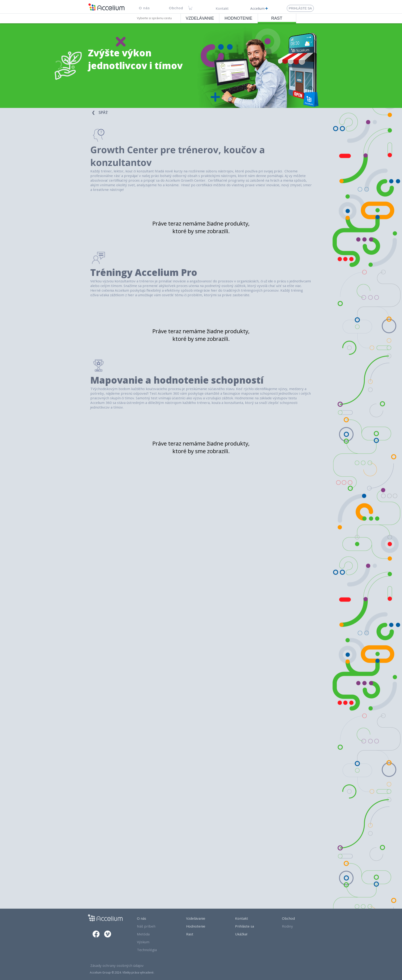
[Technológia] (153, 950)
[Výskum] (153, 942)
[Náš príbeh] (153, 926)
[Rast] (202, 934)
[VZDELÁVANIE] (200, 18)
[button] (145, 8)
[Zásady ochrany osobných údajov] (120, 965)
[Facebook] (96, 934)
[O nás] (153, 918)
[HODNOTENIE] (239, 18)
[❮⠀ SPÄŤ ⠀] (102, 113)
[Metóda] (153, 934)
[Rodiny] (297, 926)
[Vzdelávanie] (202, 918)
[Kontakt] (222, 8)
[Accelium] (259, 8)
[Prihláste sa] (250, 926)
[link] (190, 8)
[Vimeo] (108, 934)
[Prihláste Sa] (300, 8)
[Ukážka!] (250, 934)
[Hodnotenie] (202, 926)
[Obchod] (297, 918)
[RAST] (277, 18)
